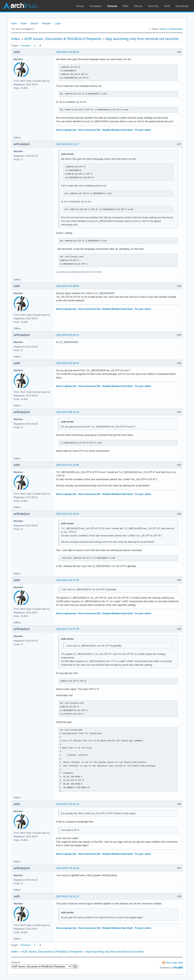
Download (182, 6)
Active (163, 29)
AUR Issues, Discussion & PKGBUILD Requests (63, 39)
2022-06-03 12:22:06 (68, 465)
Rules (24, 23)
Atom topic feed (174, 963)
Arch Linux (21, 6)
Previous (25, 46)
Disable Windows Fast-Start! (118, 130)
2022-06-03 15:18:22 (68, 514)
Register (46, 23)
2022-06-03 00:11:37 (68, 144)
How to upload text (66, 130)
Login (58, 23)
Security (153, 6)
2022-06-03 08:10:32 (68, 412)
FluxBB (178, 967)
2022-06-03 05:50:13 (68, 335)
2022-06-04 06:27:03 (68, 580)
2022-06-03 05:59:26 (68, 363)
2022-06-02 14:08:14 (68, 52)
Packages (96, 6)
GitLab (138, 6)
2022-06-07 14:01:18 (68, 804)
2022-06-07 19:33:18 (68, 868)
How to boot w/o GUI (89, 130)
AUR (167, 6)
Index (14, 23)
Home (80, 6)
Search (34, 23)
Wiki (126, 6)
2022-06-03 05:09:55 (68, 286)
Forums (112, 6)
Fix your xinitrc (143, 130)
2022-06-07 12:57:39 (68, 629)
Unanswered (175, 29)
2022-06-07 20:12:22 (68, 896)
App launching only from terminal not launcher (142, 39)
